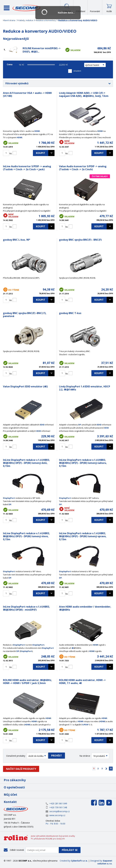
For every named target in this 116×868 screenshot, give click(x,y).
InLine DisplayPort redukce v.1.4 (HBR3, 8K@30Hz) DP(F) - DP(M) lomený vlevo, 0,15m (26, 536)
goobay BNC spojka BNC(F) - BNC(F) (80, 240)
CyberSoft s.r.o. (79, 861)
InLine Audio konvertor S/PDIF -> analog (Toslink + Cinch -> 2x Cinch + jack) (27, 168)
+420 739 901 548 (58, 807)
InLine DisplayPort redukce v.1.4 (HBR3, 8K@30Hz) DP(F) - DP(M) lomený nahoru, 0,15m (83, 463)
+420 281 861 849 (58, 803)
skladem (77, 71)
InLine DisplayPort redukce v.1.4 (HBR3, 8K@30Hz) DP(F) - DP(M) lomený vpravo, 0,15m (83, 536)
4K (73, 648)
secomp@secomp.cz (60, 811)
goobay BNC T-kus (70, 313)
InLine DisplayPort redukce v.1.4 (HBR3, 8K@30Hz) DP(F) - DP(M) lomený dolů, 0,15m (26, 463)
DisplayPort (9, 498)
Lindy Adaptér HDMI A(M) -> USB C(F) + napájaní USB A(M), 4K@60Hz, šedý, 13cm (84, 94)
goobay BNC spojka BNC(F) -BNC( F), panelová (25, 315)
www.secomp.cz (57, 815)
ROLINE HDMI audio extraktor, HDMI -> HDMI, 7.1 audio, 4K (82, 682)
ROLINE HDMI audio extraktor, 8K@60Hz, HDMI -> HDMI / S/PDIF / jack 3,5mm (27, 682)
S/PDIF (85, 725)
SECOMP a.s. (27, 8)
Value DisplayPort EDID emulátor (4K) (25, 386)
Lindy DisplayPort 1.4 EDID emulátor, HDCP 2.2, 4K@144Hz (85, 388)
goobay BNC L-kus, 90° (17, 240)
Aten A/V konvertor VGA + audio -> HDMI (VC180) (27, 94)
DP (80, 425)
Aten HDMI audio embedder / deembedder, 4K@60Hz (85, 608)
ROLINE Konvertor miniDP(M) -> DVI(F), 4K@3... (42, 50)
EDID (42, 425)
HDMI (37, 131)
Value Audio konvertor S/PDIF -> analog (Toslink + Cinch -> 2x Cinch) (83, 168)
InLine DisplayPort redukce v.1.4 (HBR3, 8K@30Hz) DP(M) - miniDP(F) (26, 608)
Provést (57, 756)
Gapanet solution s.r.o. (105, 862)
